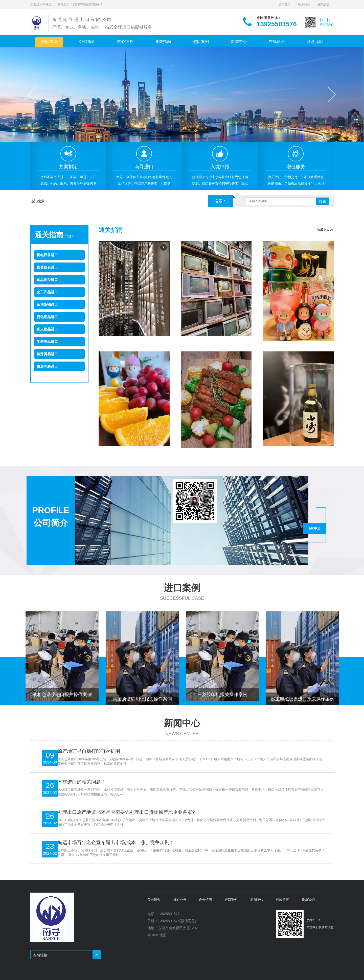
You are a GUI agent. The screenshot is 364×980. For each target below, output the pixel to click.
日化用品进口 (47, 317)
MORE (316, 527)
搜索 (323, 201)
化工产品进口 (47, 292)
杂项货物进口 (47, 304)
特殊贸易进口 (47, 354)
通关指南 (163, 42)
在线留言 (324, 4)
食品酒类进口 (47, 280)
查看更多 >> (325, 230)
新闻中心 (239, 42)
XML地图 (159, 935)
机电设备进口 (47, 255)
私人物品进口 (47, 329)
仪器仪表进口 (47, 267)
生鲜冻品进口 (47, 342)
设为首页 (284, 4)
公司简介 (87, 42)
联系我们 (304, 4)
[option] (68, 166)
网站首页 (49, 42)
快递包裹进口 (47, 366)
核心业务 (125, 42)
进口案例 (201, 42)
